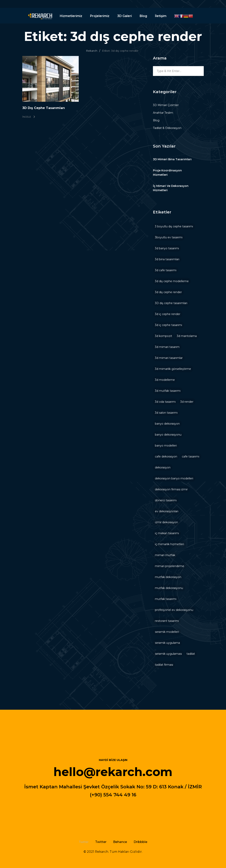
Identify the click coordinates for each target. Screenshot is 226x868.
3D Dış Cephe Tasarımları (44, 108)
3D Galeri (125, 16)
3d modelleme (165, 380)
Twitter (101, 842)
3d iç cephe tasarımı (168, 325)
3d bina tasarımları (167, 259)
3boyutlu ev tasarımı (169, 237)
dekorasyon (163, 467)
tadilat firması (164, 665)
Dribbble (140, 842)
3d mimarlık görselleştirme (173, 369)
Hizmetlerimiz (71, 16)
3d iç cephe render (168, 314)
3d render (187, 402)
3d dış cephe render (168, 292)
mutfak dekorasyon (168, 577)
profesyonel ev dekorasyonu (174, 610)
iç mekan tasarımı (167, 533)
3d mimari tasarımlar (169, 358)
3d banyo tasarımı (167, 248)
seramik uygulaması (168, 654)
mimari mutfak (165, 555)
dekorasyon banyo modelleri (174, 478)
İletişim (161, 16)
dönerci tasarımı (166, 500)
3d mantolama (187, 336)
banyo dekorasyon (167, 424)
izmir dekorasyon (166, 522)
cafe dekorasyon (166, 457)
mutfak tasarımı (166, 599)
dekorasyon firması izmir (171, 489)
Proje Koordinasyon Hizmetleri (167, 173)
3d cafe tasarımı (166, 270)
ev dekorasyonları (167, 511)
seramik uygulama (167, 643)
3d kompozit (163, 336)
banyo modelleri (166, 446)
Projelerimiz (100, 16)
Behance (120, 842)
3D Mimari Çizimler (166, 105)
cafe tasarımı (191, 457)
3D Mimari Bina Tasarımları (172, 159)
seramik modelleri (167, 632)
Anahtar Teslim (163, 113)
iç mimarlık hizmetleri (169, 544)
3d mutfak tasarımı (168, 391)
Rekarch (92, 51)
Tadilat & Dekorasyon (167, 128)
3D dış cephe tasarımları (171, 303)
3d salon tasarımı (166, 413)
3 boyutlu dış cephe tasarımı (174, 226)
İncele (29, 117)
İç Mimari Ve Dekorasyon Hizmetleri (171, 188)
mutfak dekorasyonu (169, 588)
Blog (143, 16)
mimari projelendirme (170, 566)
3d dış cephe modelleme (172, 281)
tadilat (191, 654)
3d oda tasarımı (165, 402)
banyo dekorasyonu (168, 435)
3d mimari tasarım (167, 347)
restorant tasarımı (167, 621)
